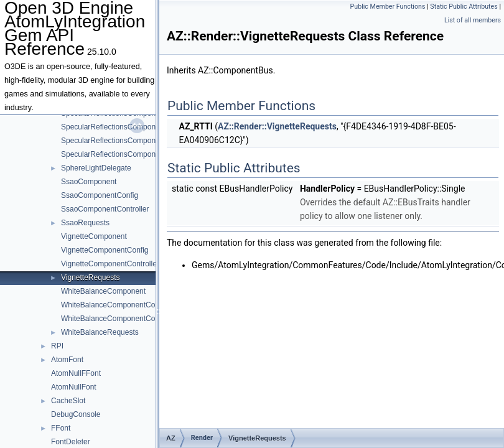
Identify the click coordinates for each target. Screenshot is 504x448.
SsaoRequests (85, 223)
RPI (57, 346)
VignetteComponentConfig (105, 250)
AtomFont (67, 360)
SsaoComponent (89, 182)
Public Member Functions (388, 7)
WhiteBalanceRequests (100, 332)
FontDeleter (71, 442)
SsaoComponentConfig (100, 195)
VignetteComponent (94, 236)
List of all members (473, 20)
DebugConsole (76, 414)
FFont (61, 428)
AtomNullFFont (76, 373)
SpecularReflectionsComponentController (130, 141)
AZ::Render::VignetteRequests (277, 126)
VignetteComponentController (110, 264)
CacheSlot (68, 401)
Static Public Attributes (464, 7)
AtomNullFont (74, 387)
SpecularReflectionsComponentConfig (124, 127)
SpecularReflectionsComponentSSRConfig (132, 154)
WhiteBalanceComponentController (119, 319)
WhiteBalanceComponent (103, 291)
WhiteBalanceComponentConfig (114, 305)
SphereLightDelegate (96, 168)
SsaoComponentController (105, 209)
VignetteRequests (91, 278)
